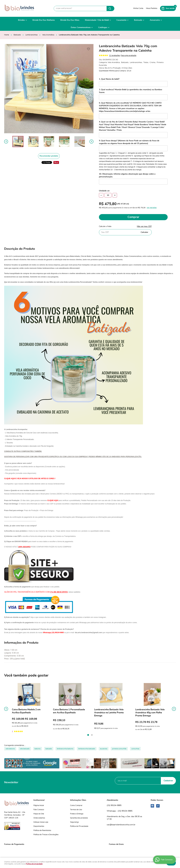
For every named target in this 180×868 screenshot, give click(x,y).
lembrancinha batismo (65, 749)
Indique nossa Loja (41, 822)
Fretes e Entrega (77, 814)
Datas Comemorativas (81, 27)
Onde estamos (39, 818)
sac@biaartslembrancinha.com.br (121, 825)
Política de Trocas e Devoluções (46, 835)
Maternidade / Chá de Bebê (97, 20)
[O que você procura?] (110, 8)
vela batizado (25, 749)
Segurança (74, 822)
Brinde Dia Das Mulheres (44, 20)
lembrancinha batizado (87, 749)
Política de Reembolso (42, 830)
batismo (38, 749)
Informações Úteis (78, 800)
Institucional (39, 800)
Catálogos (103, 27)
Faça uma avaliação (129, 56)
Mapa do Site (39, 814)
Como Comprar (76, 805)
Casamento (121, 20)
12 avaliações (115, 56)
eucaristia (104, 749)
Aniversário (155, 20)
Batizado (138, 20)
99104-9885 (114, 806)
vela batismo (10, 749)
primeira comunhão (119, 749)
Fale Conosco (39, 810)
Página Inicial (39, 805)
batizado (49, 749)
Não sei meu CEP (144, 226)
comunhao (135, 749)
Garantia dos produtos (79, 818)
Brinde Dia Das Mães (70, 20)
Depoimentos (39, 826)
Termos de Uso (76, 810)
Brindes (21, 20)
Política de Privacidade (79, 826)
